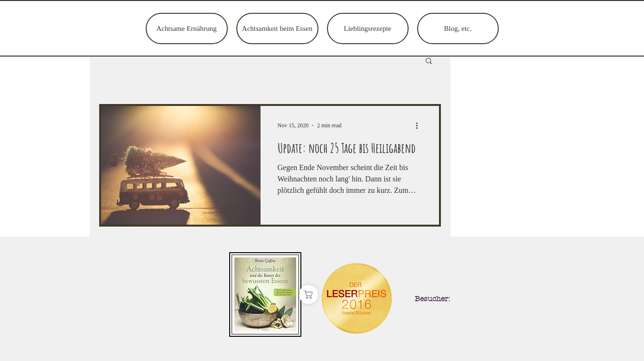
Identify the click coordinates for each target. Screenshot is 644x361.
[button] (429, 62)
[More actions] (420, 125)
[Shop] (308, 294)
